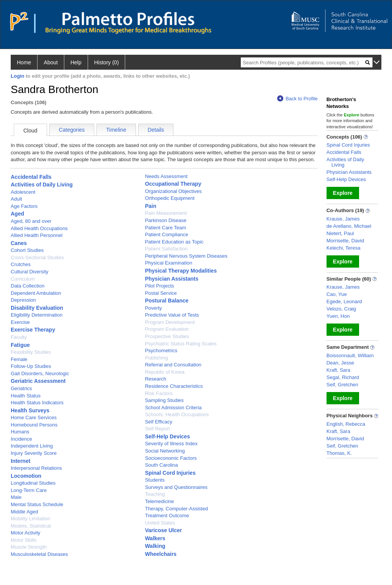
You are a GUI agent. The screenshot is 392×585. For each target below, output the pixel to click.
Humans (20, 432)
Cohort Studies (27, 250)
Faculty (19, 337)
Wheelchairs (161, 554)
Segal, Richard (343, 377)
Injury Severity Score (34, 453)
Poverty (154, 308)
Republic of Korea (165, 372)
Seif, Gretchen (342, 385)
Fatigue (20, 345)
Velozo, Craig (341, 309)
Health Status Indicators (37, 403)
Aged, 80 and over (31, 221)
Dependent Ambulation (36, 293)
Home (24, 62)
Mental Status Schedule (37, 504)
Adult (16, 199)
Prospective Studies (167, 336)
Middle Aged (24, 512)
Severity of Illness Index (171, 444)
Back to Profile (297, 99)
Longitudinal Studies (33, 483)
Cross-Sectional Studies (37, 257)
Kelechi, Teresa (344, 248)
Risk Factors (159, 393)
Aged (17, 214)
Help (76, 62)
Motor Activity (25, 533)
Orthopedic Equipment (170, 198)
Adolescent (23, 192)
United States (160, 523)
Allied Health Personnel (37, 235)
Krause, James (343, 219)
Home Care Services (34, 418)
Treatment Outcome (167, 516)
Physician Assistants (172, 279)
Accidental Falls (31, 177)
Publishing (157, 358)
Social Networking (165, 451)
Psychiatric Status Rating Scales (181, 344)
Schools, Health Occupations (177, 414)
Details (156, 130)
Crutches (21, 264)
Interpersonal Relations (36, 468)
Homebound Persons (34, 425)
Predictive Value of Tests (172, 315)
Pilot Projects (160, 286)
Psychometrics (161, 351)
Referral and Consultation (173, 365)
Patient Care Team (166, 228)
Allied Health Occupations (39, 228)
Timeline (116, 130)
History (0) (107, 62)
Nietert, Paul (340, 233)
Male (16, 497)
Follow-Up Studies (31, 366)
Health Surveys (30, 410)
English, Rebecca (346, 424)
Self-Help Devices (168, 436)
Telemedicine (160, 501)
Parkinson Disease (166, 220)
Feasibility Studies (31, 352)
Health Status (26, 396)
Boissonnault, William (350, 355)
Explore (343, 193)
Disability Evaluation (37, 308)
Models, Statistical (31, 526)
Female (19, 359)
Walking (155, 546)
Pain (151, 206)
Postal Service (161, 293)
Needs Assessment (166, 176)
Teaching (155, 494)
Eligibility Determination (37, 315)
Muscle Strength (29, 547)
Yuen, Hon (338, 316)
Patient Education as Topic (174, 242)
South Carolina (162, 465)
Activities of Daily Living (42, 185)
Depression (23, 300)
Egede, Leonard (344, 301)
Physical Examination (169, 263)
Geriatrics (21, 388)
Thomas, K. (339, 453)
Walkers (155, 538)
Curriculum (23, 279)
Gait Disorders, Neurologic (40, 373)
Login (17, 76)
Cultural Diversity (29, 272)
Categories (72, 130)
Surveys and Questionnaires (176, 487)
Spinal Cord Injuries (170, 473)
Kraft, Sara (338, 370)
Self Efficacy (159, 422)
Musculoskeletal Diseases (39, 554)
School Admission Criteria (173, 408)
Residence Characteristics (174, 386)
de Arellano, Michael (349, 226)
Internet (20, 461)
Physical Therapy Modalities (181, 271)
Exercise (20, 322)
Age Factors (24, 206)
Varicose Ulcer (164, 530)
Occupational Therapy (173, 184)
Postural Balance (167, 301)
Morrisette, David (345, 241)
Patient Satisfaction (166, 249)
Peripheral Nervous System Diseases (186, 256)
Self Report (158, 429)
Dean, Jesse (340, 363)
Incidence (21, 439)
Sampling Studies (164, 400)
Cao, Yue (337, 294)
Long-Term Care (29, 490)
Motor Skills (24, 540)
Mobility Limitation (30, 519)
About (51, 62)
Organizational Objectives (173, 191)
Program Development (170, 322)
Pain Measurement (166, 213)
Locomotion (26, 476)
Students (155, 480)
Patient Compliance (167, 234)
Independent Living (32, 446)
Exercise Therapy (33, 330)
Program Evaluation (167, 329)
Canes (19, 243)
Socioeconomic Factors (171, 458)
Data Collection (28, 286)
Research (156, 379)
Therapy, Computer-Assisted (177, 509)
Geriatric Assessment (38, 381)
